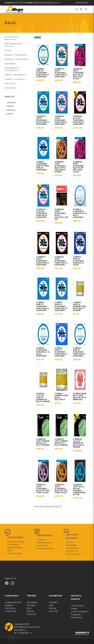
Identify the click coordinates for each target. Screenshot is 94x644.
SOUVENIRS (11, 88)
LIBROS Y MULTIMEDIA (16, 75)
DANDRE (10, 106)
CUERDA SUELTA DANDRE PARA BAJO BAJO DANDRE (80, 306)
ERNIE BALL (11, 110)
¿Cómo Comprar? (80, 612)
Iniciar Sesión (82, 3)
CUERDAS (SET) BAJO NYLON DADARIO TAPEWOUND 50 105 (79, 490)
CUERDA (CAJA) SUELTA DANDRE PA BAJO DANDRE (43, 397)
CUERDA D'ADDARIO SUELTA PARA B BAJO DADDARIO (43, 166)
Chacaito (31, 605)
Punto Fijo (31, 614)
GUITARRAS (11, 64)
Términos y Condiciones (11, 610)
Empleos (9, 605)
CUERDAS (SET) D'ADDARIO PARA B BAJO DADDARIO (61, 73)
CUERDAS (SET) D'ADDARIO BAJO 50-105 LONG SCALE (61, 489)
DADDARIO (11, 102)
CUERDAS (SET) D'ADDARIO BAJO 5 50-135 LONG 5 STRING (60, 167)
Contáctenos (77, 606)
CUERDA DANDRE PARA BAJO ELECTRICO (61, 396)
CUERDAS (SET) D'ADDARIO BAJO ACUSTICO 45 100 (61, 214)
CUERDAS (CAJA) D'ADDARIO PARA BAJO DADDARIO (78, 120)
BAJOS (9, 51)
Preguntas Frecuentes (76, 616)
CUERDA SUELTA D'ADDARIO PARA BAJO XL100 (78, 261)
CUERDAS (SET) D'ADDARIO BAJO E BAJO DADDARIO (43, 120)
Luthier (74, 609)
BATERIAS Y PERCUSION (17, 59)
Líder (29, 608)
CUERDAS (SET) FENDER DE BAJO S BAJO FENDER (43, 442)
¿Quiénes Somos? (13, 602)
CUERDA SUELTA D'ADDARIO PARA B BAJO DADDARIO (43, 73)
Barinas (30, 611)
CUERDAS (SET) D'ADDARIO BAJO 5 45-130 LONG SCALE (79, 167)
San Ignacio (32, 602)
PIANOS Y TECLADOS (15, 79)
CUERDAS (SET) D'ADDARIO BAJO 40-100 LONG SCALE (43, 489)
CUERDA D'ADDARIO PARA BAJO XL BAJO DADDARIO (80, 213)
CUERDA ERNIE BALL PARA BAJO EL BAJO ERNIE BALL (80, 396)
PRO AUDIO (11, 84)
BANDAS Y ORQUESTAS (17, 55)
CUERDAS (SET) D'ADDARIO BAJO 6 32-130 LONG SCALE (79, 74)
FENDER (10, 114)
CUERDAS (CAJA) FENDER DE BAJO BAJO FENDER (79, 443)
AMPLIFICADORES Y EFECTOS (14, 45)
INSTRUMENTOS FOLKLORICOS (12, 69)
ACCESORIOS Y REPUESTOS (12, 38)
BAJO (37, 37)
